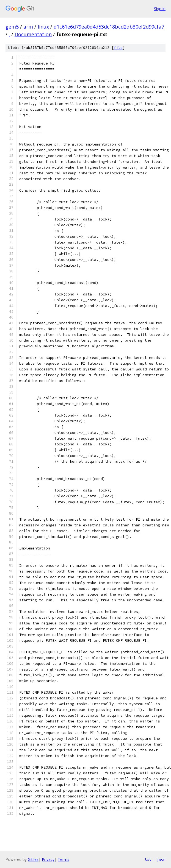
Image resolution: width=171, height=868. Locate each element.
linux (43, 27)
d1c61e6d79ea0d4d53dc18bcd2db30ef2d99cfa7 (109, 27)
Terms (64, 859)
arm (28, 27)
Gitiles (33, 859)
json (161, 859)
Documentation (33, 34)
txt (148, 859)
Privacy (48, 859)
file (118, 48)
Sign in (160, 9)
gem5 (12, 27)
